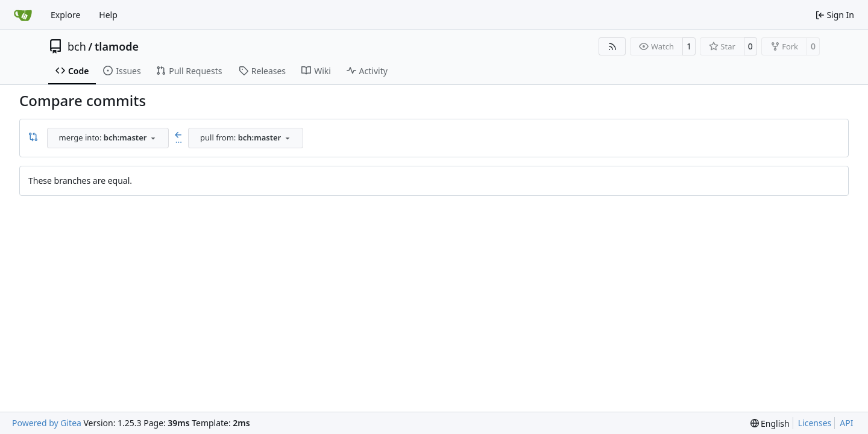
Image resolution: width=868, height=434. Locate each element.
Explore (65, 15)
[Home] (23, 15)
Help (108, 15)
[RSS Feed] (612, 46)
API (846, 423)
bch (77, 46)
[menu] (770, 423)
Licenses (815, 423)
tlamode (117, 46)
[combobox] (108, 138)
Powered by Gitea (47, 423)
